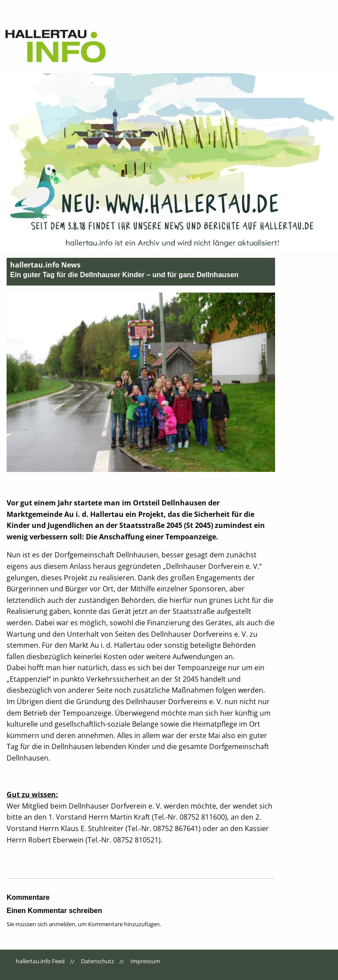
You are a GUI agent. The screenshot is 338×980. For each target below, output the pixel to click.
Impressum (145, 961)
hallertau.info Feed (40, 961)
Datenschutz (97, 961)
